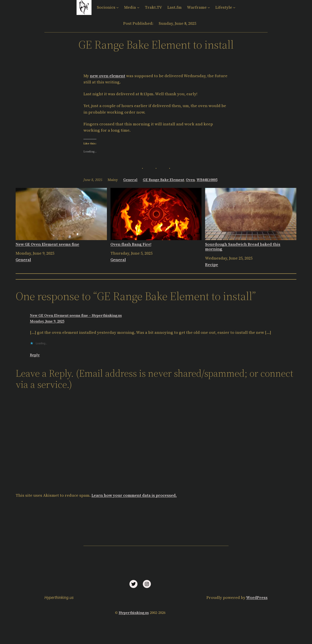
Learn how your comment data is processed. (134, 495)
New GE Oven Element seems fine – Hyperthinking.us (76, 315)
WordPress (257, 597)
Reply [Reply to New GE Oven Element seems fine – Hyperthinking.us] (35, 355)
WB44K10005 (207, 180)
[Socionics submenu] (118, 7)
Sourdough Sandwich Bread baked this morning (251, 220)
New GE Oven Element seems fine (61, 217)
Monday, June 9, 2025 (47, 321)
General (130, 180)
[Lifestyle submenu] (234, 7)
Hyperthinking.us (59, 597)
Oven (190, 180)
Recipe (212, 265)
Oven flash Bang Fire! (156, 217)
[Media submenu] (138, 7)
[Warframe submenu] (209, 7)
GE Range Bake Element (163, 180)
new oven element (108, 76)
